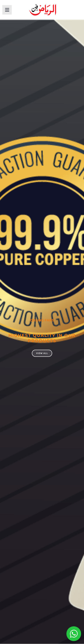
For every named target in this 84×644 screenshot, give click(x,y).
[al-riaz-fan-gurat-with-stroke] (43, 4)
